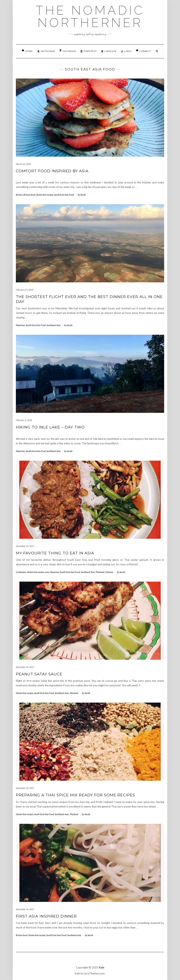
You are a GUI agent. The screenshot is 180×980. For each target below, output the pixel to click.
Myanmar (20, 325)
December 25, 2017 (25, 546)
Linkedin (109, 51)
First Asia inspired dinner (46, 916)
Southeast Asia (54, 325)
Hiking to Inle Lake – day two (50, 427)
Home (27, 51)
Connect (144, 51)
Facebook (68, 51)
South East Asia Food (64, 195)
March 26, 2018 (23, 164)
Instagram (46, 51)
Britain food (29, 195)
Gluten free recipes (44, 195)
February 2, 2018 (24, 420)
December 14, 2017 (25, 909)
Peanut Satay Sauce (39, 674)
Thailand (100, 572)
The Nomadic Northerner (90, 16)
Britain (19, 195)
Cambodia (21, 572)
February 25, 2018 (25, 290)
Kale (102, 967)
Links (126, 51)
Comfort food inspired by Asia (52, 171)
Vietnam (109, 572)
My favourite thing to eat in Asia (55, 553)
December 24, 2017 (25, 667)
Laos (47, 572)
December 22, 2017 (25, 788)
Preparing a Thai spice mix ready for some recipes (75, 795)
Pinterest (89, 51)
